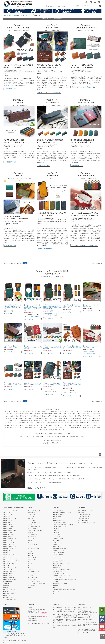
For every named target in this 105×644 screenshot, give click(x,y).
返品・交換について (64, 626)
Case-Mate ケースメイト (60, 527)
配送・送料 (31, 605)
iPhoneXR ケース (8, 576)
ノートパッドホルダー (34, 523)
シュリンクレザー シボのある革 (36, 583)
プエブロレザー (32, 573)
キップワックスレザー (34, 577)
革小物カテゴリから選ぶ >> (35, 511)
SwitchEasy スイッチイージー (61, 574)
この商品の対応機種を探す (45, 249)
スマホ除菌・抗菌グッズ (10, 599)
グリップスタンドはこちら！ (33, 316)
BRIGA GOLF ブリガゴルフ (60, 523)
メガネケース (32, 515)
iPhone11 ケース (8, 570)
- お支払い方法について (84, 515)
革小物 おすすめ (14, 15)
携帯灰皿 (31, 542)
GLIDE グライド (57, 536)
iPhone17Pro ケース (9, 517)
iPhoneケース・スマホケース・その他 (14, 508)
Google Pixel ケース (8, 582)
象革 (29, 562)
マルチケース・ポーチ (34, 544)
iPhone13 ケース (8, 552)
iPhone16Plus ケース (9, 527)
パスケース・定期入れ (34, 527)
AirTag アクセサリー (9, 595)
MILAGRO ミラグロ (58, 554)
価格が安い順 (12, 263)
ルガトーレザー (32, 560)
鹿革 (29, 566)
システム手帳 (32, 521)
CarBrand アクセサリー (9, 597)
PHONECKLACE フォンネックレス (62, 564)
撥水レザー (31, 587)
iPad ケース (6, 587)
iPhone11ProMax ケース (10, 568)
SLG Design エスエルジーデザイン (62, 570)
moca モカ (56, 556)
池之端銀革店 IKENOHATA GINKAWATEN (64, 589)
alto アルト (56, 519)
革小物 (30, 508)
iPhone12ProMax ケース (10, 562)
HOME (6, 15)
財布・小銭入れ (32, 529)
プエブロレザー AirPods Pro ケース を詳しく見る (84, 245)
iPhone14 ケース (8, 540)
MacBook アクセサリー (9, 589)
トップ (44, 6)
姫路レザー (31, 556)
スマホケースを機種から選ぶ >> (12, 511)
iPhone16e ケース (8, 523)
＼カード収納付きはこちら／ (51, 315)
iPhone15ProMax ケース (10, 538)
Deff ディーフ (57, 532)
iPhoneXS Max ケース (9, 574)
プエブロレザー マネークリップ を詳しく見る (83, 87)
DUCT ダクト (57, 534)
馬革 (29, 567)
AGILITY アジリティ (58, 517)
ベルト (30, 546)
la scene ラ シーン (58, 546)
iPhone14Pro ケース (9, 544)
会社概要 (58, 6)
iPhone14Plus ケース (9, 542)
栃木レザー (31, 554)
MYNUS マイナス (58, 558)
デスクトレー (32, 525)
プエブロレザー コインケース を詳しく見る (49, 92)
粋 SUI (55, 593)
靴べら (30, 540)
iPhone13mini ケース (9, 550)
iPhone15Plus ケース (9, 534)
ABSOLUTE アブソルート (60, 515)
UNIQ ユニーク (57, 578)
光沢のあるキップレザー (35, 579)
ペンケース (31, 517)
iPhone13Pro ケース (9, 554)
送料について (37, 623)
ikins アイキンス (57, 540)
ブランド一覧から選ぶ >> (60, 511)
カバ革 (30, 564)
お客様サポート (82, 508)
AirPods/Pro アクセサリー (10, 593)
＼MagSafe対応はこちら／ (50, 313)
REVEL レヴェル (57, 568)
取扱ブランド (57, 508)
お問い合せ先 (82, 605)
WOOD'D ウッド (57, 585)
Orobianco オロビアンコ (59, 560)
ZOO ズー (56, 587)
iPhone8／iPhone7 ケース (10, 578)
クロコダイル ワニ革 (34, 571)
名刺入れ (31, 532)
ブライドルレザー (33, 558)
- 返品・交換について (84, 519)
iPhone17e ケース (8, 513)
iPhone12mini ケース (9, 558)
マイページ (89, 511)
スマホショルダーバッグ (35, 548)
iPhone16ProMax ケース (10, 531)
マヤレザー (31, 575)
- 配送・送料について (84, 517)
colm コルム (56, 531)
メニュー (64, 6)
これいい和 (56, 591)
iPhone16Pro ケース (9, 529)
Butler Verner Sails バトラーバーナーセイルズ (65, 525)
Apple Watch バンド (8, 591)
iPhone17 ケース (8, 515)
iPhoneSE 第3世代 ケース (10, 548)
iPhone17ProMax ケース (10, 519)
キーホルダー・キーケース (35, 531)
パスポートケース (33, 536)
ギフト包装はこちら (83, 521)
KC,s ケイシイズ (57, 542)
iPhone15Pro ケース (9, 536)
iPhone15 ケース (8, 532)
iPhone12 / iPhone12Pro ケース (11, 560)
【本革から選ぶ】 (25, 15)
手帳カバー (31, 519)
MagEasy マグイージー (59, 550)
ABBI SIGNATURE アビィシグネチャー (63, 513)
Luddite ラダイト (58, 544)
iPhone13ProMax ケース (10, 556)
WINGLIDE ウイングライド (60, 583)
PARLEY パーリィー (58, 562)
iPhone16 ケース (8, 525)
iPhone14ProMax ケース (10, 546)
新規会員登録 (82, 511)
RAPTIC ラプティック (59, 566)
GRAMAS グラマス (58, 538)
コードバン (31, 569)
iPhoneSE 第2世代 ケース (10, 564)
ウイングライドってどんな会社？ (87, 523)
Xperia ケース (7, 584)
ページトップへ (100, 454)
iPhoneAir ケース (8, 521)
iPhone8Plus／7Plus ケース (10, 580)
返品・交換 (56, 605)
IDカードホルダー (33, 534)
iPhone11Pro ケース (9, 566)
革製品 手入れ (32, 513)
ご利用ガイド (51, 6)
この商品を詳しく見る (10, 89)
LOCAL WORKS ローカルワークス (62, 548)
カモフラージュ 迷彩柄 (34, 581)
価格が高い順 (20, 263)
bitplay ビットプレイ (58, 521)
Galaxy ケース (7, 585)
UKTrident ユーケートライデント (62, 576)
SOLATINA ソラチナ (58, 572)
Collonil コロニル (58, 529)
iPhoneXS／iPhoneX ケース (11, 572)
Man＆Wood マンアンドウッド (61, 552)
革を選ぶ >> (31, 552)
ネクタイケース (32, 538)
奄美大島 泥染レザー (34, 585)
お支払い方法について (15, 640)
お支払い (6, 605)
